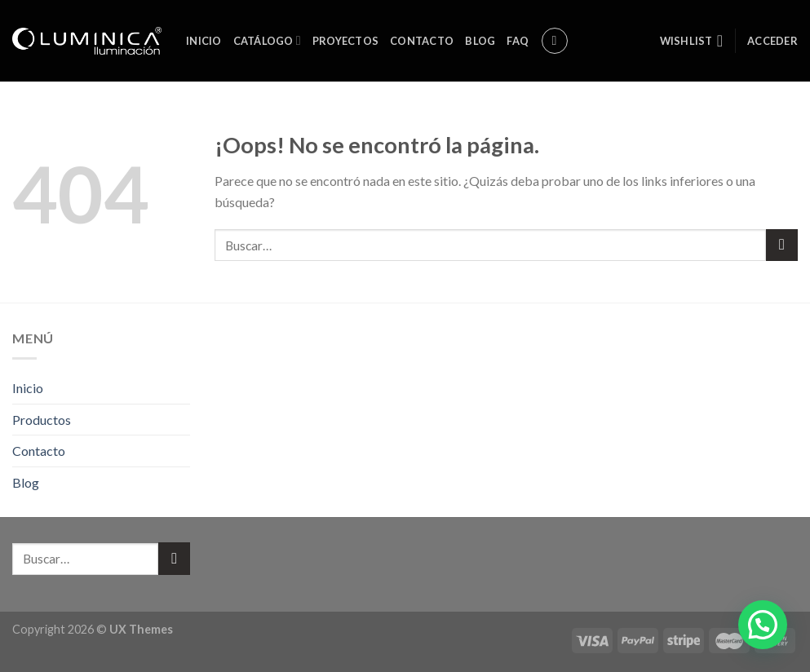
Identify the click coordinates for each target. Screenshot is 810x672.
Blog (480, 41)
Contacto (422, 41)
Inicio (204, 41)
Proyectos (345, 41)
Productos (42, 420)
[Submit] (782, 245)
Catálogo (267, 40)
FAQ (518, 41)
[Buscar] (555, 41)
